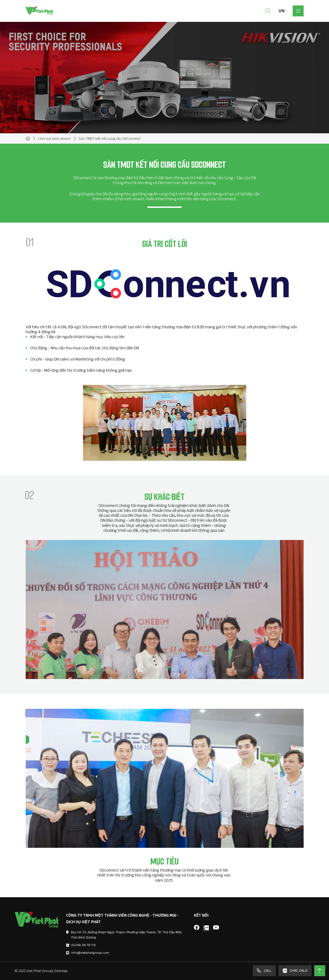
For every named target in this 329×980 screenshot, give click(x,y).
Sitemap (61, 971)
